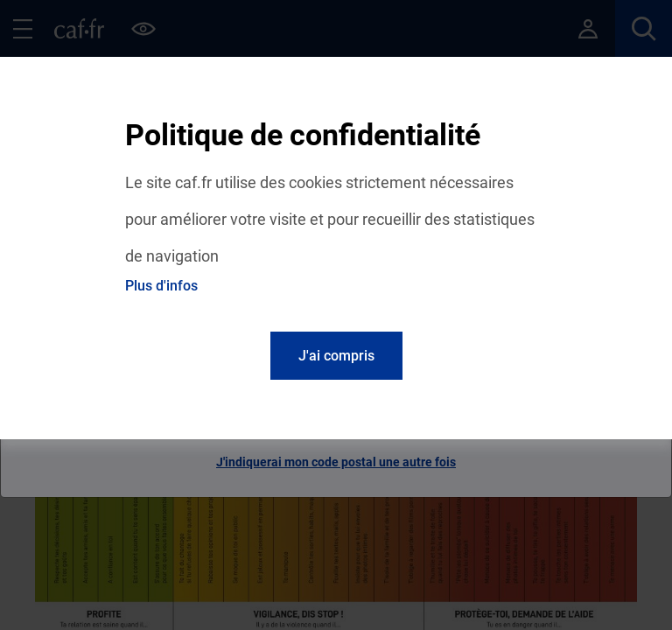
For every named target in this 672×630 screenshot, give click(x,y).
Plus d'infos (161, 286)
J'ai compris (336, 356)
